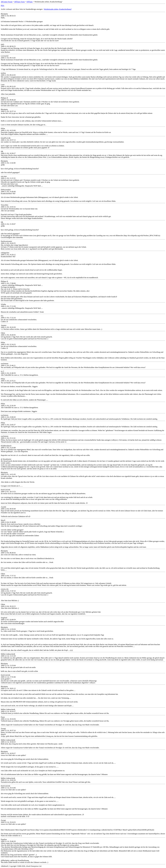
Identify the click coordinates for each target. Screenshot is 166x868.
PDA (3, 6)
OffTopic (30, 2)
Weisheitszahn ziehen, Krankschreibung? (58, 9)
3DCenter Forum (7, 2)
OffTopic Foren (19, 2)
